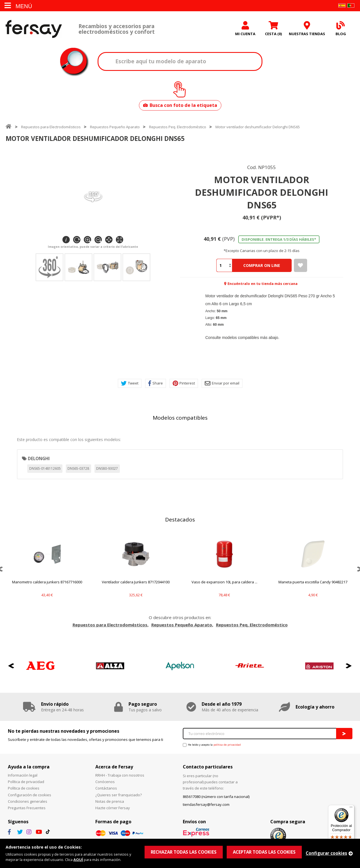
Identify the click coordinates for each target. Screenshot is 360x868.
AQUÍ (78, 860)
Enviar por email (222, 383)
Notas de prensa (110, 801)
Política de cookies (24, 788)
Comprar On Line (262, 265)
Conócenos (105, 782)
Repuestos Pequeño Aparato (115, 127)
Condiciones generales (28, 801)
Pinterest (184, 383)
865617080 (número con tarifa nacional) (216, 797)
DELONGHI (39, 458)
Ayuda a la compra (29, 767)
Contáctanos (106, 788)
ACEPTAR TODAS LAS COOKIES (264, 852)
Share (156, 383)
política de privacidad (227, 745)
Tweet (130, 383)
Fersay (34, 29)
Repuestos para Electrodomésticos (51, 127)
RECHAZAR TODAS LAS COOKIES (184, 852)
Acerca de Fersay (114, 767)
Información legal (23, 775)
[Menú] (351, 808)
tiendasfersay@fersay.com (206, 804)
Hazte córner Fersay (113, 808)
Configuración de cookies (30, 795)
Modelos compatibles (180, 418)
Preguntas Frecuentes (27, 808)
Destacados (180, 520)
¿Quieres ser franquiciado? (119, 795)
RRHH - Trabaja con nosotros (120, 775)
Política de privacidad (26, 782)
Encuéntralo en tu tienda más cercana (263, 284)
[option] (47, 569)
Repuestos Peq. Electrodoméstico (178, 127)
